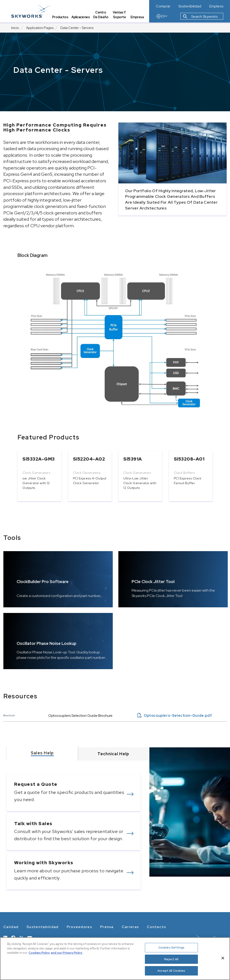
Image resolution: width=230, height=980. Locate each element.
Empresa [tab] (137, 17)
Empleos (216, 6)
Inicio (15, 28)
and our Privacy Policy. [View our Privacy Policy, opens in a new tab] (67, 953)
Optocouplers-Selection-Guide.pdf (175, 716)
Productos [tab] (60, 17)
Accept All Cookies (171, 971)
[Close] (223, 958)
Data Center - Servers (77, 28)
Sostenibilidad (190, 6)
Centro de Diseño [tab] (101, 15)
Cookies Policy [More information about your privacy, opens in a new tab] (39, 953)
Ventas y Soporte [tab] (119, 15)
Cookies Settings (171, 948)
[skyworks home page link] (31, 11)
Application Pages (40, 28)
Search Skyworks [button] (200, 17)
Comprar (163, 6)
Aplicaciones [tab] (81, 17)
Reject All (171, 959)
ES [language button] (161, 16)
